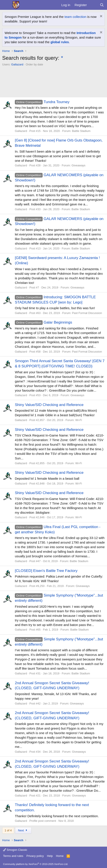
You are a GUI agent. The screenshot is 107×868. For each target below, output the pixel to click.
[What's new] (93, 5)
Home (60, 856)
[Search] (102, 5)
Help (50, 856)
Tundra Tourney (42, 102)
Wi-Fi (79, 420)
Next (23, 830)
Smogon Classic (15, 850)
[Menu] (6, 5)
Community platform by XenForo (36, 864)
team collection (75, 17)
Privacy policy (35, 856)
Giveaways (79, 165)
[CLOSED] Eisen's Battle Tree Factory (46, 571)
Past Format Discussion (87, 313)
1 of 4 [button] (8, 830)
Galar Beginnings (43, 322)
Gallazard (17, 64)
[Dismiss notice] (101, 17)
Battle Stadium (81, 131)
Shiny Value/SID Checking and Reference (49, 405)
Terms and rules (13, 856)
